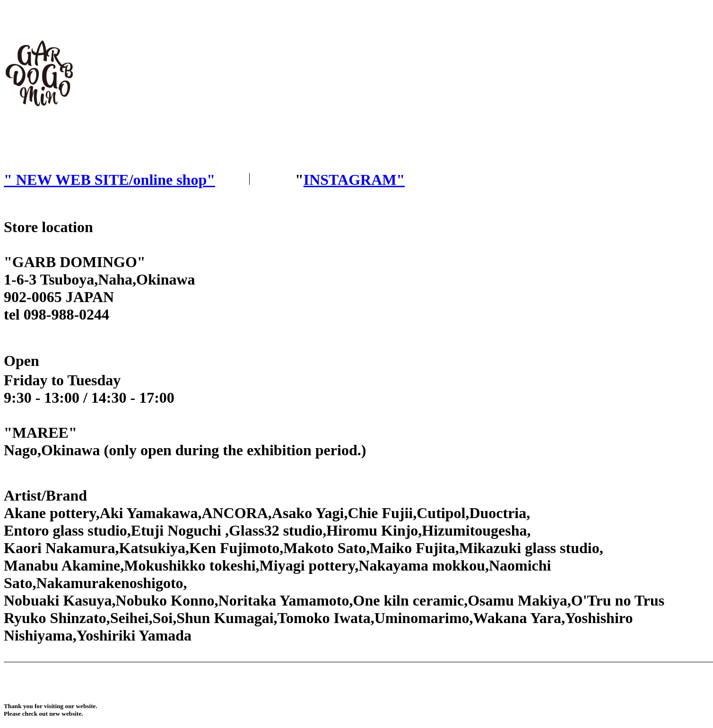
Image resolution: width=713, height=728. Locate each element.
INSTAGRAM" (354, 180)
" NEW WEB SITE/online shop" (109, 180)
